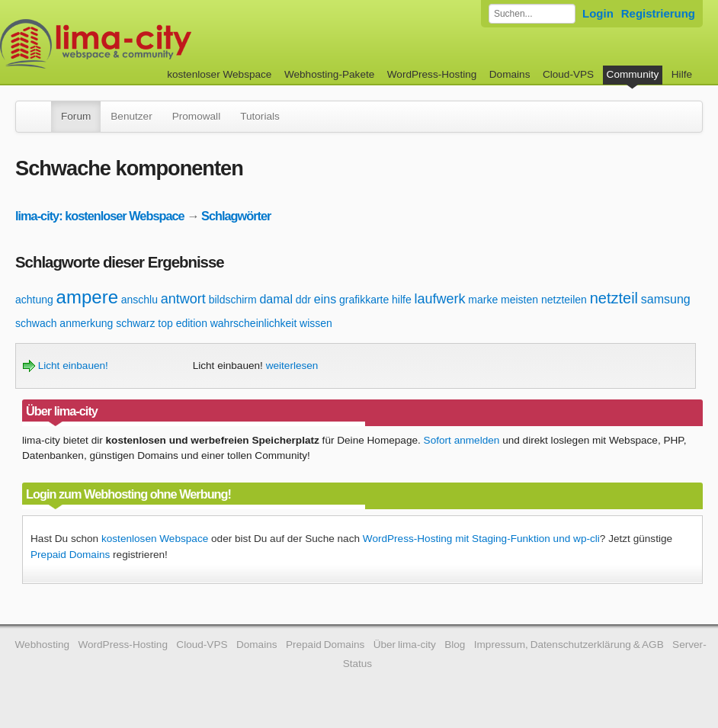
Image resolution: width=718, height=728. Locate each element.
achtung (34, 300)
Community (633, 74)
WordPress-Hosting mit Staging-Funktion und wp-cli (481, 539)
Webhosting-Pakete (329, 74)
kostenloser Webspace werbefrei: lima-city (152, 44)
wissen (316, 323)
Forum (76, 116)
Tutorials (260, 116)
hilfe (402, 300)
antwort (183, 299)
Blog (455, 645)
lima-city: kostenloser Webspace (100, 216)
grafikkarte (364, 300)
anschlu (139, 300)
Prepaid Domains (70, 555)
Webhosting (43, 645)
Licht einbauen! (66, 366)
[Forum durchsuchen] (532, 14)
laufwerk (440, 299)
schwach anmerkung (64, 323)
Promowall (196, 116)
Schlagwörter (236, 216)
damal (276, 299)
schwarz (135, 323)
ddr (303, 300)
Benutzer (131, 116)
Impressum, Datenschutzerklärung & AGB (569, 645)
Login (598, 13)
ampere (87, 297)
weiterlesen (292, 366)
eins (325, 299)
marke (483, 300)
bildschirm (233, 300)
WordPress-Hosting (432, 74)
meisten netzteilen (544, 300)
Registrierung (658, 13)
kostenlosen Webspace (155, 539)
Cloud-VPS (568, 74)
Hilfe (682, 74)
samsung (666, 299)
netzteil (614, 298)
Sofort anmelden (462, 440)
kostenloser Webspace (219, 74)
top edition (183, 323)
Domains (510, 74)
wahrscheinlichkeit (254, 323)
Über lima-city (405, 645)
